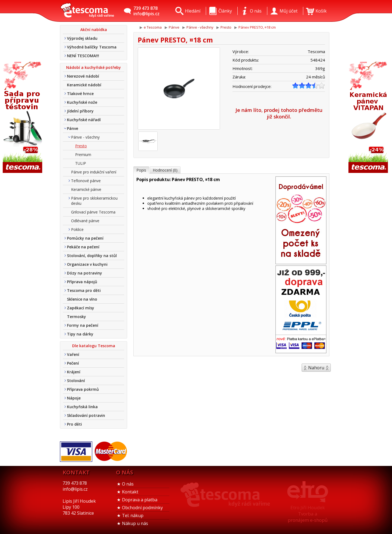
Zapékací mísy (81, 308)
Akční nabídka (94, 30)
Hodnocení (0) (165, 170)
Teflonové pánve (86, 181)
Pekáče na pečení (83, 247)
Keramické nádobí (84, 85)
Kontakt (130, 492)
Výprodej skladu (82, 38)
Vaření (73, 354)
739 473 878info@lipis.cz (146, 11)
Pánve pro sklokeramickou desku (94, 201)
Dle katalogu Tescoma (94, 346)
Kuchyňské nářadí (84, 120)
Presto (81, 146)
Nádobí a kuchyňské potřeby (94, 67)
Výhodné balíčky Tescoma (92, 47)
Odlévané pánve (85, 221)
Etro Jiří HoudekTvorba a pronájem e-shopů (308, 514)
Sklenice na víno (82, 299)
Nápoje (74, 398)
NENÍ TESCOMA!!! (83, 56)
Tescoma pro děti (84, 290)
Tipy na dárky (80, 334)
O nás (128, 484)
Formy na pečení (83, 325)
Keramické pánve (86, 189)
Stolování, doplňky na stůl (92, 256)
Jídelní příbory (80, 111)
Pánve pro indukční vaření (94, 172)
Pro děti (74, 424)
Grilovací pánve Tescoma (93, 212)
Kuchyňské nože (82, 102)
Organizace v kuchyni (87, 264)
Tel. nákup (133, 515)
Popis (141, 170)
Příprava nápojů (82, 282)
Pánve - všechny (85, 137)
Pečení (73, 363)
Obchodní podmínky (142, 508)
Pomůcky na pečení (85, 238)
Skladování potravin (86, 415)
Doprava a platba (140, 500)
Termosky (76, 317)
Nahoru (316, 368)
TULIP (81, 163)
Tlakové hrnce (80, 94)
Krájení (74, 372)
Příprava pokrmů (83, 389)
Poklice (77, 229)
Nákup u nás (135, 523)
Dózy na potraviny (85, 273)
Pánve (73, 128)
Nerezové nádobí (83, 76)
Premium (83, 155)
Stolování (76, 381)
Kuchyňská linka (82, 407)
